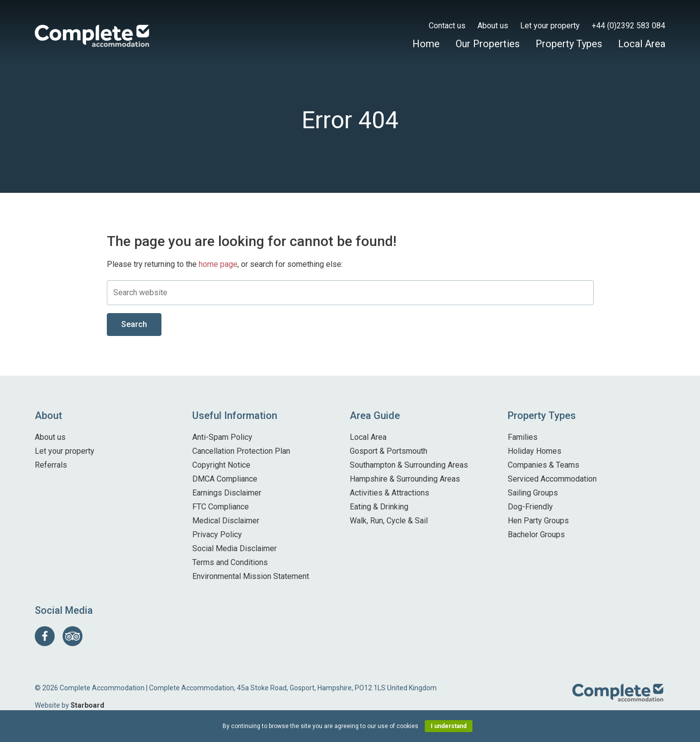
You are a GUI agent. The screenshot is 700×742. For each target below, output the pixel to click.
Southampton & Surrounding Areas (409, 465)
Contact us (447, 26)
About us (493, 26)
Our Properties (488, 44)
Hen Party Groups (538, 521)
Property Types (569, 44)
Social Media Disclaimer (234, 548)
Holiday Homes (535, 451)
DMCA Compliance (225, 479)
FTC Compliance (221, 507)
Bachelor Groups (536, 535)
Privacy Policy (217, 535)
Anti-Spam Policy (222, 437)
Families (523, 437)
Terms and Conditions (230, 562)
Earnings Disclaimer (227, 493)
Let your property (550, 26)
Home (426, 44)
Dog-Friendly (530, 507)
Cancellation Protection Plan (241, 451)
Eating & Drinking (379, 507)
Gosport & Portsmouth (389, 451)
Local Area (642, 44)
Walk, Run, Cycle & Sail (389, 521)
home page (218, 264)
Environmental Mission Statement (251, 576)
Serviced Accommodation (552, 479)
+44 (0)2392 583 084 (628, 26)
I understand (449, 726)
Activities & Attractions (389, 493)
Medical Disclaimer (226, 521)
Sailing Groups (533, 493)
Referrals (51, 465)
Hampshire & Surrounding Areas (405, 479)
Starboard (87, 705)
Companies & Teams (544, 465)
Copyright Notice (221, 465)
